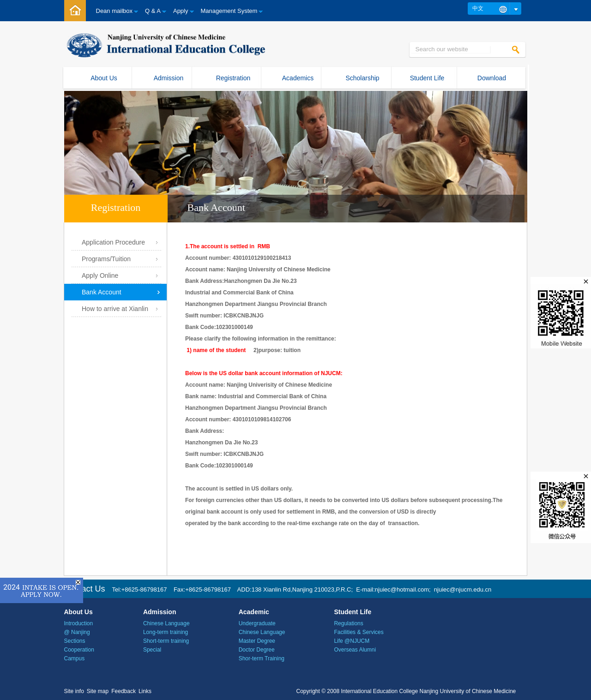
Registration (233, 78)
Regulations (348, 623)
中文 (478, 8)
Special (152, 650)
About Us (104, 78)
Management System (229, 11)
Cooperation (79, 650)
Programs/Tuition (106, 259)
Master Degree (257, 641)
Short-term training (166, 641)
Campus (75, 658)
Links (145, 691)
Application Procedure (113, 242)
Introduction (79, 623)
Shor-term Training (262, 658)
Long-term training (166, 632)
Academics (298, 78)
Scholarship (362, 78)
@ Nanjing (77, 632)
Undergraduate (257, 623)
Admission (169, 78)
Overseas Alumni (355, 650)
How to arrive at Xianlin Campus (115, 311)
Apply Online (100, 275)
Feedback (124, 691)
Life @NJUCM (352, 641)
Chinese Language (166, 623)
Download (492, 78)
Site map (98, 691)
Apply (181, 11)
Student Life (427, 78)
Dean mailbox (115, 11)
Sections (75, 641)
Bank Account (102, 292)
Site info (74, 691)
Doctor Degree (257, 650)
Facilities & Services (359, 632)
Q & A (153, 11)
